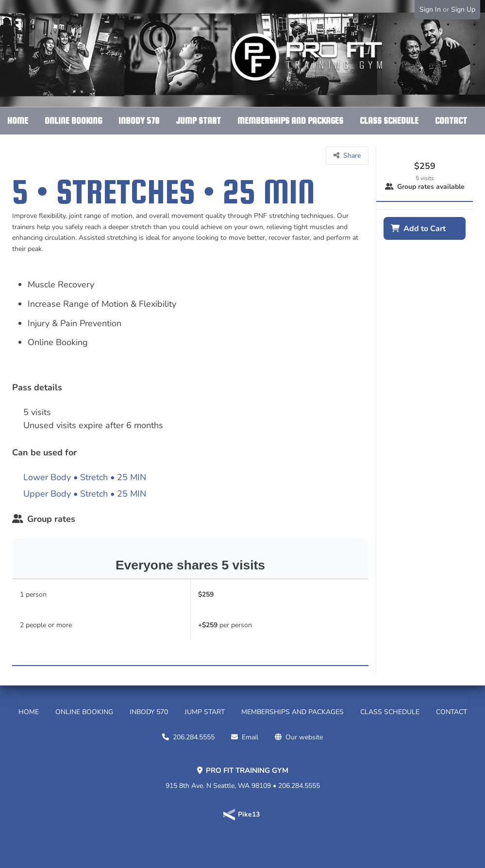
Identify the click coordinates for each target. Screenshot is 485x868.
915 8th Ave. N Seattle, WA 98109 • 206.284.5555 (243, 778)
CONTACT (451, 121)
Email (250, 737)
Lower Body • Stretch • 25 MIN (85, 477)
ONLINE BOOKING (73, 121)
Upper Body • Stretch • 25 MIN (85, 494)
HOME (18, 121)
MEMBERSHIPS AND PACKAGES (290, 121)
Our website (304, 737)
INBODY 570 (139, 121)
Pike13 (249, 814)
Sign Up (463, 9)
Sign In (430, 9)
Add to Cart (425, 229)
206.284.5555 (194, 737)
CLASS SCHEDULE (389, 121)
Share (352, 156)
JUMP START (198, 121)
